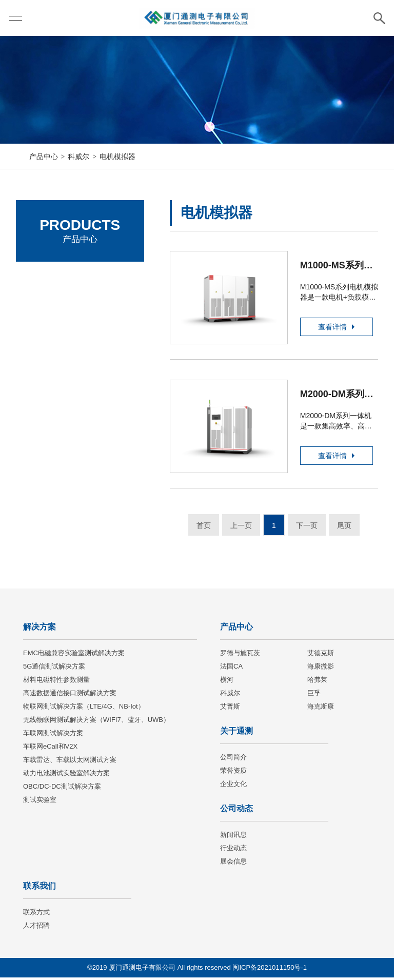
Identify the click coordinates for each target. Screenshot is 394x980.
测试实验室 (40, 802)
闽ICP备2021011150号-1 (270, 970)
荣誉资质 (233, 773)
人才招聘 (36, 928)
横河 (227, 682)
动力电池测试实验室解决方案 (66, 776)
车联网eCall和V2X (50, 749)
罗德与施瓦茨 (52, 277)
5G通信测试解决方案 (54, 669)
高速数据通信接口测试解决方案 (70, 695)
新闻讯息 (233, 837)
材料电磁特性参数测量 (56, 682)
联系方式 (36, 915)
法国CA (42, 334)
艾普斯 (230, 709)
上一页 (241, 528)
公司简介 (233, 760)
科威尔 (78, 156)
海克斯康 (321, 709)
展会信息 (233, 864)
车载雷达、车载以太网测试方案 (70, 762)
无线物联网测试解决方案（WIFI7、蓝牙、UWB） (96, 722)
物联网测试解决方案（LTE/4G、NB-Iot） (84, 709)
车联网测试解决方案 (53, 736)
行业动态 (233, 850)
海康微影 (44, 362)
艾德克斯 (44, 306)
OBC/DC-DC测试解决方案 (62, 789)
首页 (204, 528)
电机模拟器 (117, 156)
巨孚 (314, 695)
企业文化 (233, 786)
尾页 (344, 528)
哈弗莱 (317, 682)
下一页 (307, 528)
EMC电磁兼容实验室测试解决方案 (74, 655)
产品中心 (44, 156)
